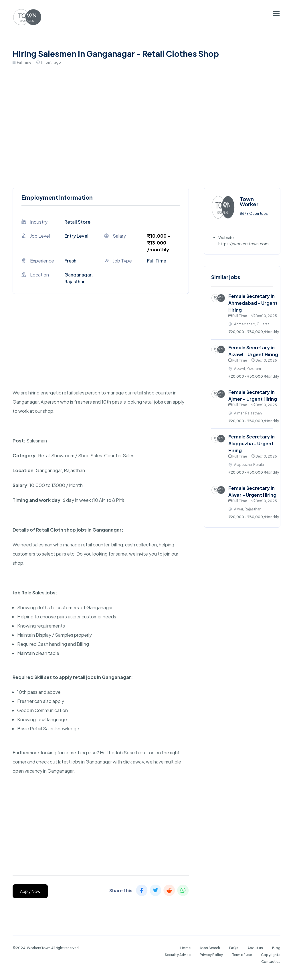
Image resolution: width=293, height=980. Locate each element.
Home (185, 948)
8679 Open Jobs (254, 214)
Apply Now (30, 891)
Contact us (271, 962)
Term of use (242, 955)
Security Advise (178, 955)
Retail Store (77, 222)
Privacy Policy (211, 955)
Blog (276, 948)
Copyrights (271, 955)
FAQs (234, 948)
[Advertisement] (146, 131)
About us (255, 948)
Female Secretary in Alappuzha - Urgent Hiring (252, 443)
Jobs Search (210, 948)
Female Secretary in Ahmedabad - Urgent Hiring (253, 303)
